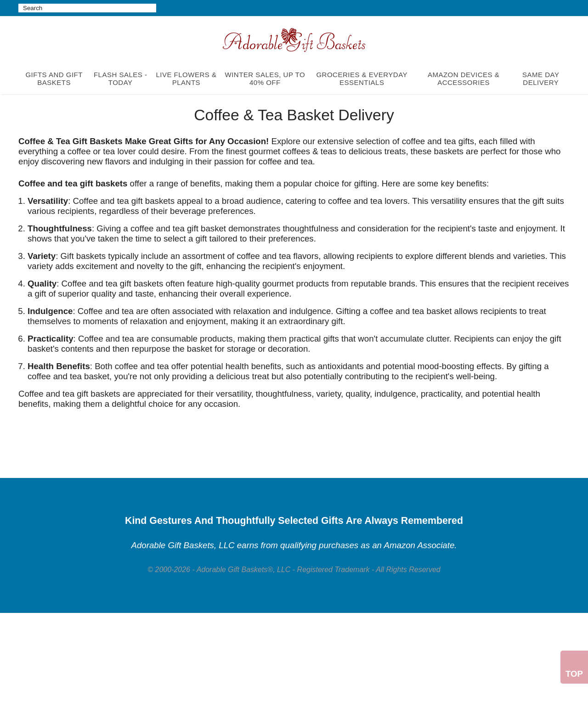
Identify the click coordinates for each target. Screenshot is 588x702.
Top (574, 674)
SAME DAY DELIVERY (541, 79)
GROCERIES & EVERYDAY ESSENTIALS (362, 79)
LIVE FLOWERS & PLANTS (186, 79)
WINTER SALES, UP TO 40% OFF (265, 79)
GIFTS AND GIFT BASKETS (54, 79)
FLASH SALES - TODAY (121, 79)
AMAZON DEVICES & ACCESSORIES (464, 79)
